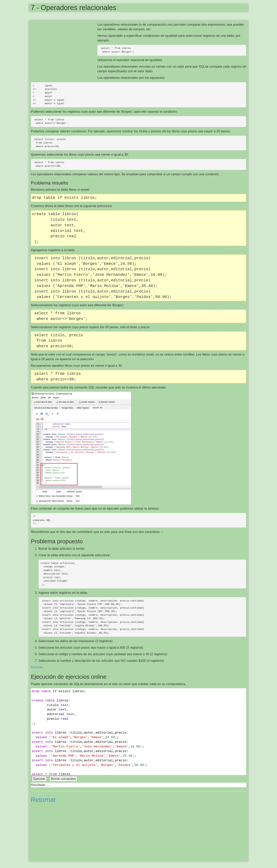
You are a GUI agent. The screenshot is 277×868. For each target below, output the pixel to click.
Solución (37, 667)
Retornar (43, 800)
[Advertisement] (64, 50)
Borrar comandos (63, 779)
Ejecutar (39, 779)
